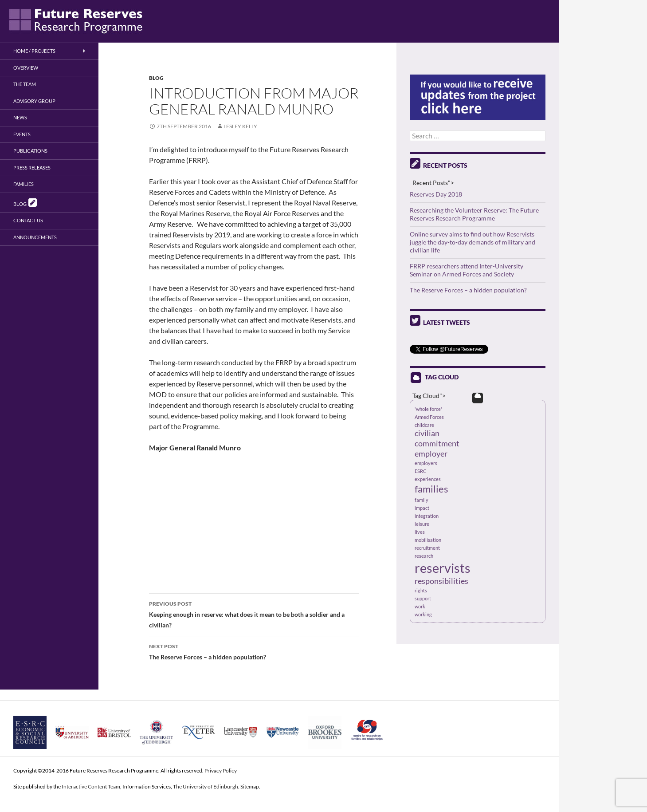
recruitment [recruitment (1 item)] (427, 548)
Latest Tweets (440, 322)
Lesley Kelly (240, 126)
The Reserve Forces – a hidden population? (254, 651)
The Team (25, 84)
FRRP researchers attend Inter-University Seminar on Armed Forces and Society (467, 270)
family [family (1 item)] (422, 500)
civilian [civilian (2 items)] (427, 433)
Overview (26, 68)
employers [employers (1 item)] (426, 463)
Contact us (28, 220)
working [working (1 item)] (423, 614)
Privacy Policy (221, 771)
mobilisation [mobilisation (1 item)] (428, 540)
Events (22, 134)
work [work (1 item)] (420, 606)
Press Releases (32, 168)
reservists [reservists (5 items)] (443, 568)
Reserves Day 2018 (436, 194)
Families (24, 184)
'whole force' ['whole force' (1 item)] (428, 409)
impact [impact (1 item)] (422, 508)
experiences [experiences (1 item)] (428, 479)
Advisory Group (34, 101)
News (20, 117)
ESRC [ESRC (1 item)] (421, 471)
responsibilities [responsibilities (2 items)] (441, 581)
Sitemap (250, 786)
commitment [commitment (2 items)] (437, 443)
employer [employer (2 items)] (431, 454)
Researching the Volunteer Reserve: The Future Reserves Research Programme (474, 214)
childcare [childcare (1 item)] (424, 425)
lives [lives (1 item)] (420, 532)
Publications (30, 151)
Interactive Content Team (91, 786)
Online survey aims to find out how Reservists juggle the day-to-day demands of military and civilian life (473, 242)
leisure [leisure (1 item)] (422, 524)
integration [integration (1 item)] (427, 516)
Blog (156, 78)
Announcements (35, 237)
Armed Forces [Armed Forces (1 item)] (429, 417)
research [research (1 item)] (424, 556)
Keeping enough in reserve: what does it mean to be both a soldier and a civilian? (254, 614)
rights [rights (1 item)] (421, 590)
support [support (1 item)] (423, 598)
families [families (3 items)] (431, 489)
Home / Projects (34, 51)
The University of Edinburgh (206, 786)
